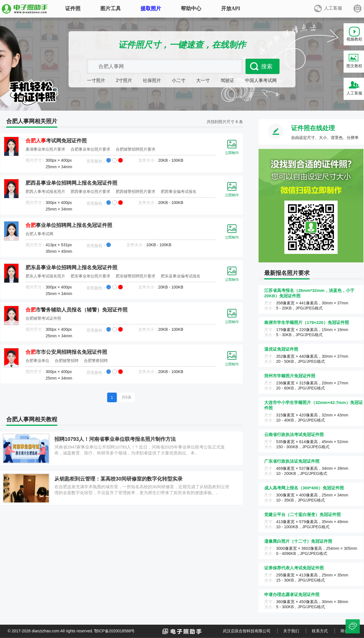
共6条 (127, 397)
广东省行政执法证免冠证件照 (292, 461)
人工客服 (354, 93)
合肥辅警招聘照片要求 (136, 149)
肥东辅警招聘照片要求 (136, 276)
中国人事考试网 (261, 80)
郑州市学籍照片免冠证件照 (290, 376)
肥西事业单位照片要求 (90, 191)
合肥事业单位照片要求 (90, 149)
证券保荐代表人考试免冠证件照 (294, 568)
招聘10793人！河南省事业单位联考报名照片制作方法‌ (115, 439)
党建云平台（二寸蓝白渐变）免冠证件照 (302, 514)
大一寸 (203, 80)
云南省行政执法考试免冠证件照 (294, 434)
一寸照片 (96, 80)
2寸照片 (124, 80)
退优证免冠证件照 (281, 349)
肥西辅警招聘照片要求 (136, 191)
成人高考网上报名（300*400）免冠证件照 (304, 488)
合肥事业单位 (37, 361)
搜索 (267, 66)
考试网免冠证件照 (56, 141)
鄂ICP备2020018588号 (114, 631)
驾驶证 (227, 80)
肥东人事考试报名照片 (45, 276)
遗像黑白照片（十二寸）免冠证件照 (298, 541)
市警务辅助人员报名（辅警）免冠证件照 (77, 310)
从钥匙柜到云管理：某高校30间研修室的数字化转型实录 (118, 479)
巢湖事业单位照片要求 (45, 149)
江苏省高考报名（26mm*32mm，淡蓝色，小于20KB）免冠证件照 (309, 293)
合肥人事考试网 (39, 234)
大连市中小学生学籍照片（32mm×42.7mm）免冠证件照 (314, 405)
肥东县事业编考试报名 (181, 276)
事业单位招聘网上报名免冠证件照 (69, 225)
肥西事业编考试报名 (179, 191)
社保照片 (152, 80)
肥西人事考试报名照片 (45, 191)
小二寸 (179, 80)
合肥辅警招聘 (67, 361)
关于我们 (291, 631)
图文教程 (354, 66)
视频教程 (354, 39)
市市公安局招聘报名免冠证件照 (66, 352)
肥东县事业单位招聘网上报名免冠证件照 (71, 268)
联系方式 (320, 631)
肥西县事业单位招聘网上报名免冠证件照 (71, 183)
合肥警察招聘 (96, 361)
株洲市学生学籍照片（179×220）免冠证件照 (307, 322)
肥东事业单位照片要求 (90, 276)
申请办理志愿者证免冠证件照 (292, 594)
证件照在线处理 (313, 128)
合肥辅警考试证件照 (43, 318)
